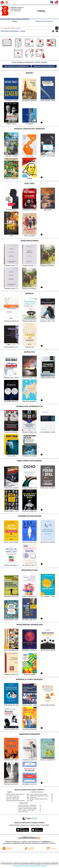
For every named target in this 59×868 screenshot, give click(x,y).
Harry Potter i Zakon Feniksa (12, 799)
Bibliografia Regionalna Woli (44, 21)
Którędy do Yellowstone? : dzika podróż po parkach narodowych (32, 805)
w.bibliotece (47, 842)
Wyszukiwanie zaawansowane (10, 31)
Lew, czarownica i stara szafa (13, 796)
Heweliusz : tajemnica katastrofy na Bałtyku (28, 809)
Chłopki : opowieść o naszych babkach (38, 794)
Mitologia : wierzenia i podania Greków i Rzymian (17, 794)
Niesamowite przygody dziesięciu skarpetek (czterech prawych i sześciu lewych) (24, 801)
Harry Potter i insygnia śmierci (13, 797)
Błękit (31, 801)
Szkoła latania (33, 797)
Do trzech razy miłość (23, 812)
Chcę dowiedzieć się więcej (21, 866)
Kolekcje (23, 31)
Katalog (15, 21)
